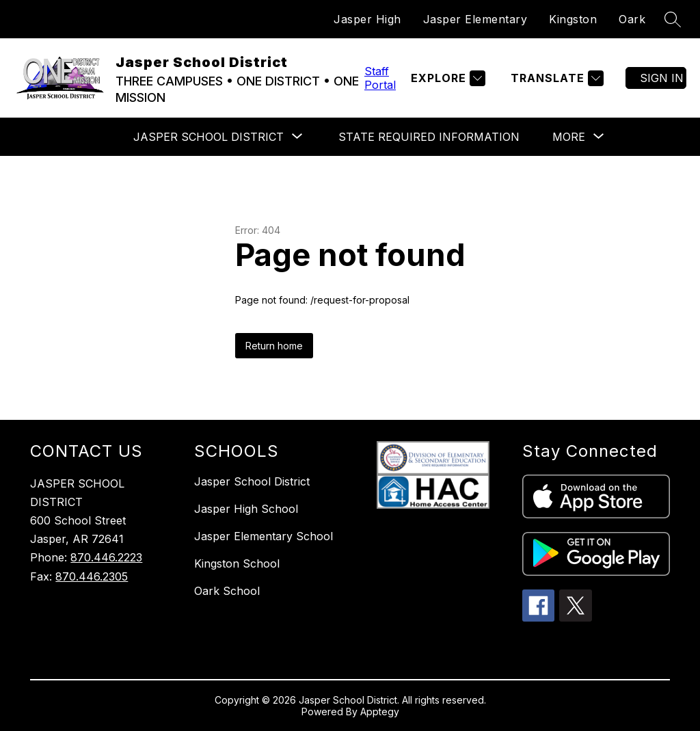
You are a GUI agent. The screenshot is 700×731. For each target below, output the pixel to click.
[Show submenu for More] (569, 137)
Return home (274, 346)
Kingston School (237, 563)
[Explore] (446, 78)
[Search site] (673, 19)
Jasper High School (246, 509)
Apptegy (380, 712)
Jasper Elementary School (264, 536)
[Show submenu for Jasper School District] (208, 137)
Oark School (227, 591)
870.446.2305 (92, 576)
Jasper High (367, 19)
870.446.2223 (106, 557)
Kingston (573, 19)
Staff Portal (380, 78)
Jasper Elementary (475, 19)
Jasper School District (252, 481)
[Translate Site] (555, 78)
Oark (632, 19)
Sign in (662, 78)
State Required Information (429, 137)
